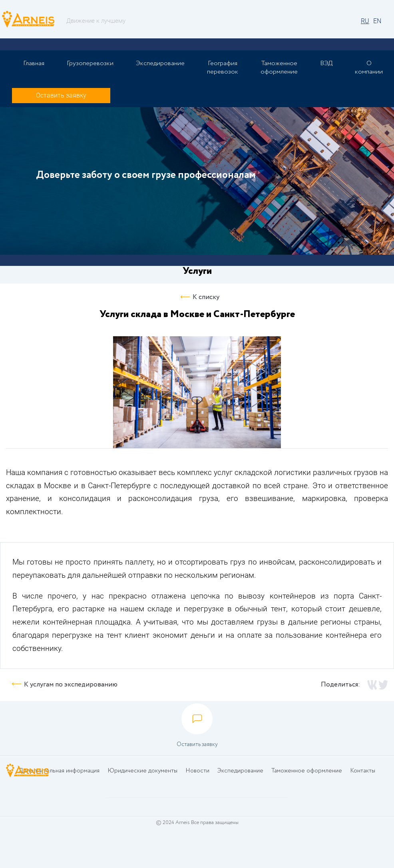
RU (365, 21)
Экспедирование (160, 63)
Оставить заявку (61, 95)
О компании (369, 68)
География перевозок (223, 68)
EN (377, 21)
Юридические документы (142, 771)
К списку (206, 297)
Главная (34, 63)
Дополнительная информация (59, 771)
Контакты (363, 771)
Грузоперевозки (90, 63)
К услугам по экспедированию (71, 685)
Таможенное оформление (279, 68)
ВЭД (326, 63)
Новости (197, 771)
